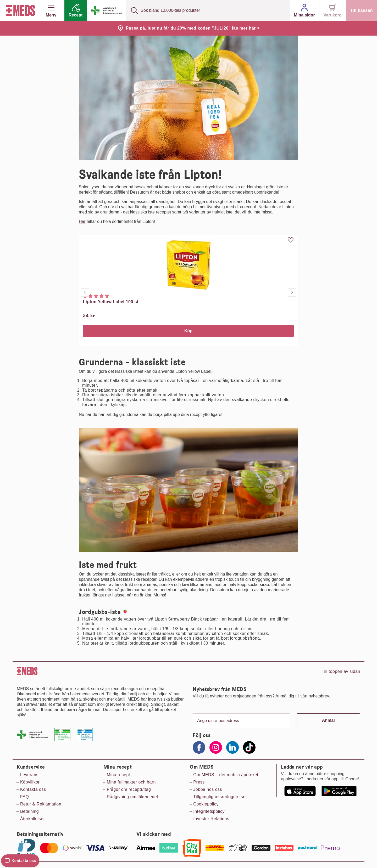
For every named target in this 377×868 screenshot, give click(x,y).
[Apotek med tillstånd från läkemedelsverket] (106, 10)
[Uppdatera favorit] (291, 240)
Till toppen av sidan (341, 671)
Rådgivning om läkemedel (132, 797)
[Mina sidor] (304, 10)
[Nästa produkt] (292, 292)
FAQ (25, 797)
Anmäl (328, 720)
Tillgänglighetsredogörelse (219, 797)
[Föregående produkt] (85, 292)
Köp (188, 331)
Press (199, 782)
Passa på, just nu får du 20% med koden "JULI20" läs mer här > (193, 28)
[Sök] (134, 10)
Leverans (29, 775)
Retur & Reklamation (41, 804)
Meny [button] (51, 10)
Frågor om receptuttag (129, 789)
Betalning (29, 811)
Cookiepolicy (206, 804)
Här (82, 221)
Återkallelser (33, 819)
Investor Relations (211, 819)
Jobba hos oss (208, 789)
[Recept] (76, 10)
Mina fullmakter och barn (131, 782)
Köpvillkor (30, 782)
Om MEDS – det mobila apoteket (226, 775)
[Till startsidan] (20, 10)
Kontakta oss (33, 789)
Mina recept (118, 775)
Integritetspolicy (209, 811)
